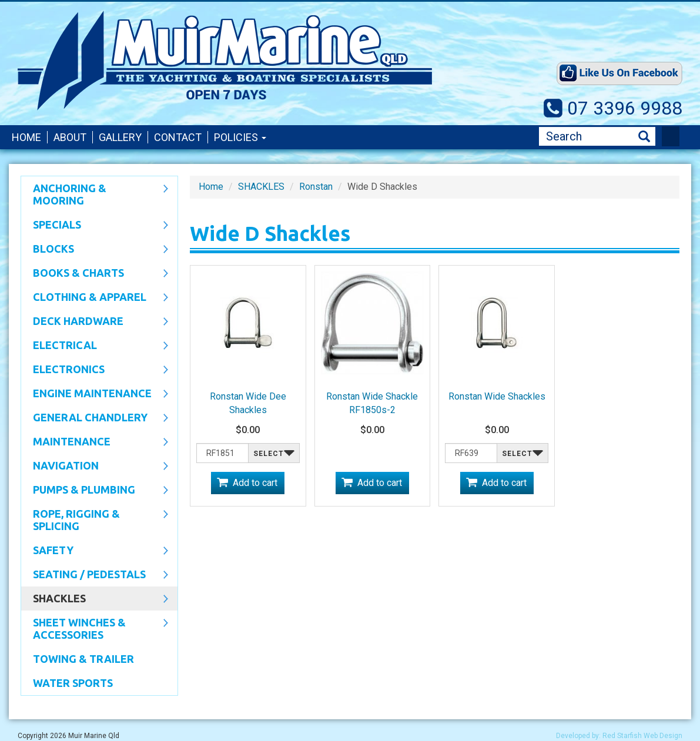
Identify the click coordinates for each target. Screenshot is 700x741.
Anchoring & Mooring (95, 194)
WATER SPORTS (73, 683)
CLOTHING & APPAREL (95, 298)
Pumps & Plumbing (95, 491)
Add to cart (255, 483)
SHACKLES (95, 599)
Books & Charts (95, 274)
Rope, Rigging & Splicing (95, 520)
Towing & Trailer (83, 659)
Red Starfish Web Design (642, 736)
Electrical (95, 346)
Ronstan (316, 187)
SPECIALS (95, 226)
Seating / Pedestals (95, 575)
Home (26, 137)
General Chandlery (95, 418)
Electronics (95, 370)
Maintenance (95, 442)
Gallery (120, 137)
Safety (95, 551)
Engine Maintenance (95, 394)
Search (644, 137)
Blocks (95, 250)
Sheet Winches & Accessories (95, 628)
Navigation (95, 467)
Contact (178, 137)
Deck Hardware (95, 322)
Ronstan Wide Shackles (497, 396)
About (70, 137)
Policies (240, 137)
